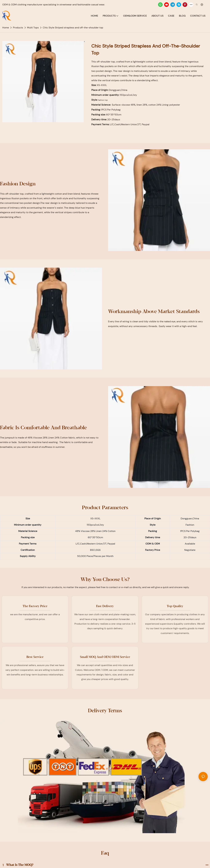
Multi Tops (33, 28)
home (6, 28)
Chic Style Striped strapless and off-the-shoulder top (73, 28)
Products (18, 28)
